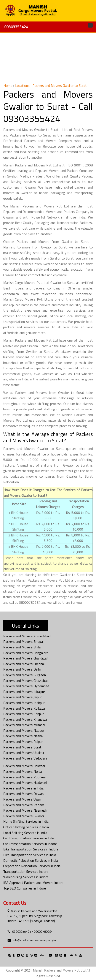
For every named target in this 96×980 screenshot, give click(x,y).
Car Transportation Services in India (29, 838)
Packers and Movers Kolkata (24, 708)
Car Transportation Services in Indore (30, 844)
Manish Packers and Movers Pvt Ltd (34, 911)
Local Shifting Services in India (25, 833)
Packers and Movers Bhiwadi (24, 766)
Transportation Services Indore (26, 871)
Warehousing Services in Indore (26, 877)
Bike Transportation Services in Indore (31, 849)
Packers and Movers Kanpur (23, 714)
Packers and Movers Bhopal (23, 641)
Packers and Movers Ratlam (24, 805)
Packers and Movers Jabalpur (24, 692)
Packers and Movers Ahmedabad (27, 636)
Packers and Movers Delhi (22, 669)
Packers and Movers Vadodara (25, 758)
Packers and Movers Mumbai (24, 725)
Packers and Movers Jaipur (22, 697)
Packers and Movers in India (23, 788)
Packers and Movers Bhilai (22, 647)
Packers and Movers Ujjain (22, 799)
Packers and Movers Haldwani (25, 783)
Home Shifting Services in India (26, 821)
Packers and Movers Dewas (23, 794)
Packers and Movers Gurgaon (25, 675)
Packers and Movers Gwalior (24, 816)
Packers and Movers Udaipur (24, 753)
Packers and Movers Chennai (24, 664)
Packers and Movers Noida (23, 771)
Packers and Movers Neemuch (25, 810)
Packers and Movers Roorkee (24, 777)
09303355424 (16, 27)
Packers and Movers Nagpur (24, 730)
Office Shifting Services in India (26, 827)
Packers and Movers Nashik (23, 736)
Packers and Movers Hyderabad (26, 686)
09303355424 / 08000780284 (32, 931)
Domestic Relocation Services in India (30, 860)
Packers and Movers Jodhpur (24, 703)
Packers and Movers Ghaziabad (26, 681)
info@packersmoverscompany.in (34, 940)
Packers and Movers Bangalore (26, 653)
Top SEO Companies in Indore (25, 888)
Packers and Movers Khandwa (25, 719)
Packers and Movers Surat (22, 747)
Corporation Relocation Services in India (32, 866)
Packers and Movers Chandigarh (26, 658)
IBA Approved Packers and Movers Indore (33, 883)
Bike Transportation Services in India (30, 855)
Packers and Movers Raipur (23, 742)
